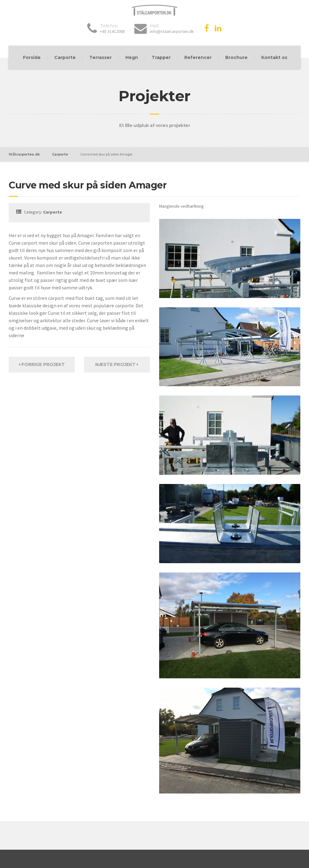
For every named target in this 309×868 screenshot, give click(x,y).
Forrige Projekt (42, 364)
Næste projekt (117, 364)
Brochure (236, 57)
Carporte (65, 57)
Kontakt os (274, 57)
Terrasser (101, 57)
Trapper (161, 57)
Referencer (198, 57)
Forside (32, 57)
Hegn (132, 57)
